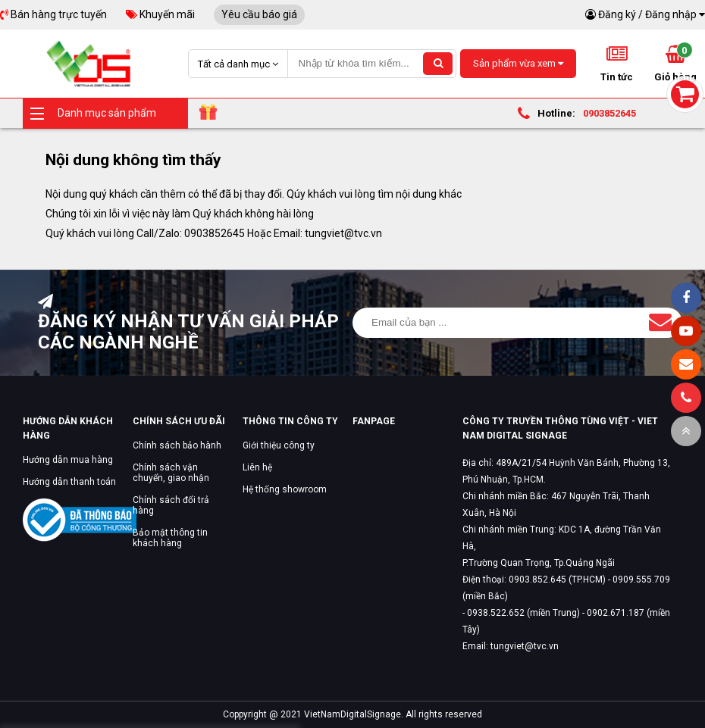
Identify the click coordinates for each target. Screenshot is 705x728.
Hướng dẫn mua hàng (68, 460)
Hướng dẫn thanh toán (69, 482)
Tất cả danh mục (238, 64)
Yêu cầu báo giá (259, 14)
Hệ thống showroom (285, 489)
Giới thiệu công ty (279, 445)
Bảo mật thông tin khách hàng (170, 538)
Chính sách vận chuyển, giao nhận (171, 473)
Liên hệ (257, 467)
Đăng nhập (671, 14)
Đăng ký (617, 14)
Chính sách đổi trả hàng (171, 505)
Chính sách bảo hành (177, 445)
